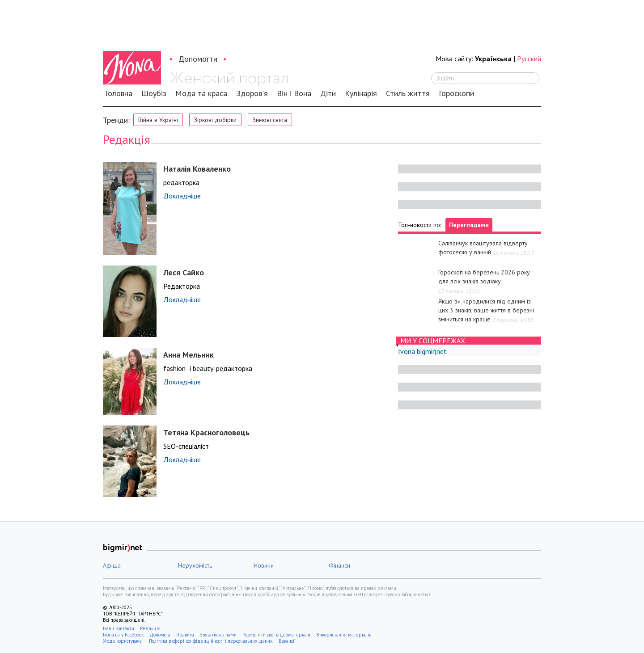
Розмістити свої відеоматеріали (276, 635)
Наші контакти (119, 628)
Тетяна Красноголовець (206, 432)
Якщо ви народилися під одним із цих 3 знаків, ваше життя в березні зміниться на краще (486, 310)
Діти (328, 93)
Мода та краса (201, 93)
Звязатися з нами (218, 635)
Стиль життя (408, 93)
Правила (185, 635)
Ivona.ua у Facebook (123, 635)
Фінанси (339, 565)
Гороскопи (456, 93)
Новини (264, 565)
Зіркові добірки (215, 120)
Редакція (150, 628)
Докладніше (182, 196)
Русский (529, 59)
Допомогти (198, 59)
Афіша (112, 565)
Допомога (160, 635)
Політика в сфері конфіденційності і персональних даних (211, 641)
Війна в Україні (158, 120)
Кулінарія (361, 93)
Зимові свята (270, 120)
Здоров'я (252, 93)
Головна (119, 93)
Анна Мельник (189, 355)
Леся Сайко (184, 272)
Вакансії (287, 641)
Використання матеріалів (344, 635)
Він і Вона (294, 93)
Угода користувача (123, 641)
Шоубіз (154, 93)
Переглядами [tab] (469, 225)
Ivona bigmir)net (422, 351)
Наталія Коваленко (197, 169)
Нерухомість (195, 565)
